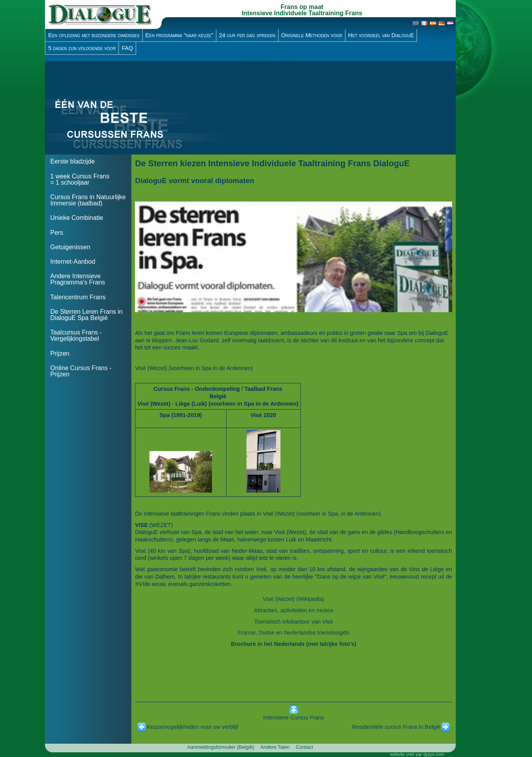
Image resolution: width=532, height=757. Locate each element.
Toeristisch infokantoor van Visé (293, 622)
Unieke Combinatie (77, 218)
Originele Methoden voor (312, 35)
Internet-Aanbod (73, 262)
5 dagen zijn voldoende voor (82, 48)
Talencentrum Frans (78, 297)
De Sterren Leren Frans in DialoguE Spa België (87, 315)
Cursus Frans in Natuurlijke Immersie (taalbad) (88, 200)
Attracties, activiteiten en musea (294, 610)
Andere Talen (275, 747)
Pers (57, 233)
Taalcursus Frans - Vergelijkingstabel (76, 335)
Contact (304, 747)
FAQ (127, 48)
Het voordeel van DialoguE (381, 35)
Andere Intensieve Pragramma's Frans (78, 279)
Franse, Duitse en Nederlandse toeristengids (294, 633)
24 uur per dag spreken (247, 35)
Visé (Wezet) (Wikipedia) (294, 599)
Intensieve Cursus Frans (294, 717)
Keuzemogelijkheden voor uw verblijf (192, 727)
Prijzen (60, 353)
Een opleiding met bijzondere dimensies (94, 35)
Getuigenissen (70, 247)
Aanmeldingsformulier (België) (220, 747)
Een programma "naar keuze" (180, 35)
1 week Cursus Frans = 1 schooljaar (80, 179)
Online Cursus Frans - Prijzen (81, 371)
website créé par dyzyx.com (417, 754)
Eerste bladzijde (73, 161)
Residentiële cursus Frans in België (396, 727)
